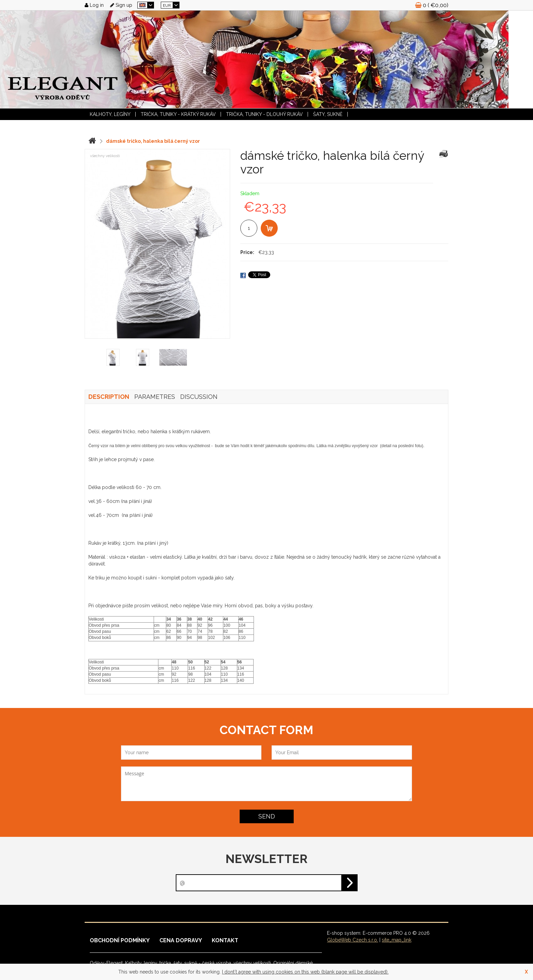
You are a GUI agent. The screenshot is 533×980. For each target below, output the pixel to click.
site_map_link (397, 940)
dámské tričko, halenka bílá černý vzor (153, 141)
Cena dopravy (181, 940)
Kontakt (225, 940)
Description (109, 397)
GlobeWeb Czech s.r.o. (353, 940)
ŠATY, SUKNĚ (328, 114)
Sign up (121, 5)
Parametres (155, 397)
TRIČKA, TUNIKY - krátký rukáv (178, 114)
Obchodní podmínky (120, 940)
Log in (94, 5)
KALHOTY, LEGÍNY (110, 114)
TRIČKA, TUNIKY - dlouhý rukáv (264, 114)
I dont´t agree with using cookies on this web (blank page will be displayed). (305, 972)
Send (267, 816)
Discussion (199, 397)
